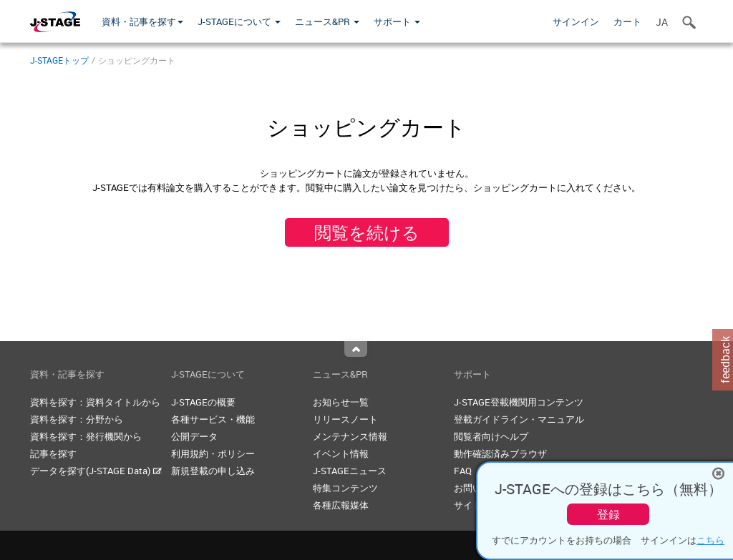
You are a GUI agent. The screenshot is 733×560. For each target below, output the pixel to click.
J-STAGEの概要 (203, 402)
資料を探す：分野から (77, 419)
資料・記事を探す (142, 21)
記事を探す (53, 453)
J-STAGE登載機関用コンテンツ (519, 402)
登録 (608, 514)
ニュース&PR (327, 21)
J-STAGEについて (239, 21)
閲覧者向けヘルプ (491, 436)
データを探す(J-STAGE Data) (96, 471)
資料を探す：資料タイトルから (95, 402)
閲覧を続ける (367, 232)
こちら (710, 540)
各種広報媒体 (341, 505)
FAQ (463, 471)
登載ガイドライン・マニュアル (519, 419)
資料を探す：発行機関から (86, 436)
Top (356, 349)
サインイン (576, 21)
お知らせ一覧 (341, 402)
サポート (397, 21)
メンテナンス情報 (350, 436)
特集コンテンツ (345, 488)
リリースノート (345, 419)
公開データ (194, 436)
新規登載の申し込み (213, 471)
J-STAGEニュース (350, 471)
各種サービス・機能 (213, 419)
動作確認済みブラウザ (500, 453)
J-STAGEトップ (59, 60)
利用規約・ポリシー (213, 453)
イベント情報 (341, 453)
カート (627, 21)
